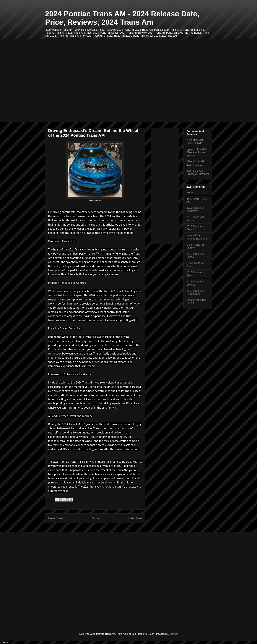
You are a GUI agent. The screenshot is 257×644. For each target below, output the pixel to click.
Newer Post (56, 518)
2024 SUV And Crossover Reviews (198, 172)
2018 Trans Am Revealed (195, 219)
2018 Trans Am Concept (195, 228)
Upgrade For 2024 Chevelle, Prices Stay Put (197, 152)
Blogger (174, 634)
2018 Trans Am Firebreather (195, 292)
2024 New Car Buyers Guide (195, 141)
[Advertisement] (128, 81)
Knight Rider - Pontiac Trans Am (197, 237)
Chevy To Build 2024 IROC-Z (195, 163)
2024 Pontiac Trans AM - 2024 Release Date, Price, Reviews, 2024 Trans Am (122, 18)
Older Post (135, 518)
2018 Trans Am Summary (195, 209)
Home (96, 518)
